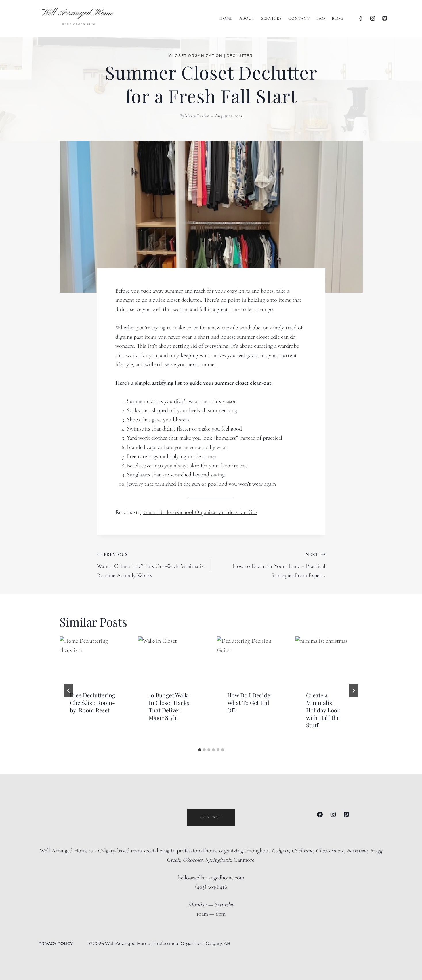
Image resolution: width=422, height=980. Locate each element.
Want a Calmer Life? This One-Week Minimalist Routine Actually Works (151, 564)
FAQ (321, 18)
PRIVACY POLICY (56, 944)
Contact (299, 18)
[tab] (200, 750)
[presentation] (93, 659)
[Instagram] (373, 18)
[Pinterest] (385, 18)
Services (271, 18)
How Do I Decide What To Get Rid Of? (249, 703)
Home (226, 18)
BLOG (338, 18)
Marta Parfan (197, 116)
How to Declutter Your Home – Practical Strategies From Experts (271, 564)
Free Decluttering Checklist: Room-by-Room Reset (93, 703)
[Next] (354, 691)
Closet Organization (196, 56)
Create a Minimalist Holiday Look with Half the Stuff (323, 710)
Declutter (240, 56)
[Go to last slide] (69, 691)
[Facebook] (361, 18)
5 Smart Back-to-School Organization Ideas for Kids (199, 512)
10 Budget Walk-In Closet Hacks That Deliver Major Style (170, 706)
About (247, 18)
